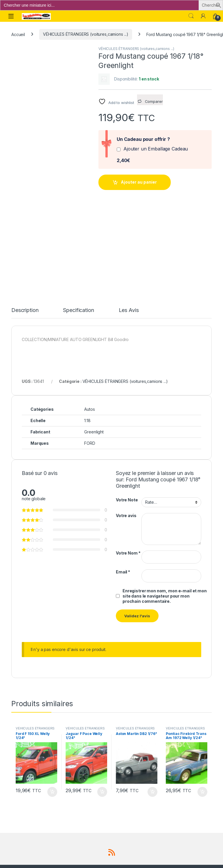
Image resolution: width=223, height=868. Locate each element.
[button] (219, 5)
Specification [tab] (78, 227)
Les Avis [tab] (129, 227)
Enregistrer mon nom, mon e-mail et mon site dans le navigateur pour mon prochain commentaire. (165, 512)
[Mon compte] (203, 16)
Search (191, 16)
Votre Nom (128, 470)
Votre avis (126, 432)
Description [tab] (25, 227)
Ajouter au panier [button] (52, 708)
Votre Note (127, 416)
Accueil (18, 34)
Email (123, 488)
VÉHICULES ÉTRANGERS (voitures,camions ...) (86, 34)
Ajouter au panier (139, 182)
